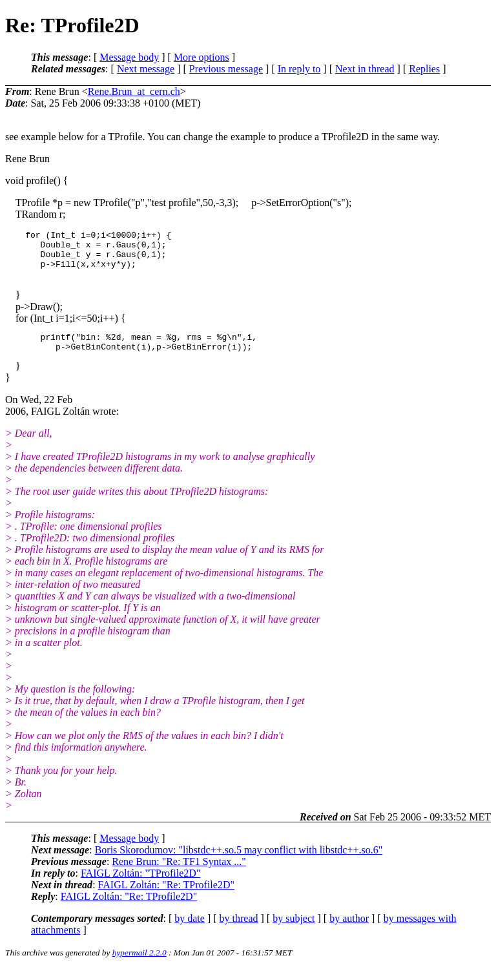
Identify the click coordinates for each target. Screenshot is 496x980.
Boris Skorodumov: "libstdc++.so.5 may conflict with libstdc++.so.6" (239, 861)
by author (349, 930)
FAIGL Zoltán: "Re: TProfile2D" (166, 896)
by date (190, 930)
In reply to (299, 69)
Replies (424, 69)
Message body (129, 57)
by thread (239, 930)
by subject (294, 930)
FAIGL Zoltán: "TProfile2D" (140, 885)
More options (201, 57)
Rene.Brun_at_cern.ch (134, 91)
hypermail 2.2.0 (139, 964)
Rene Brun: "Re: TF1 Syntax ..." (179, 873)
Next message (146, 69)
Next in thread (365, 69)
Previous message (226, 69)
